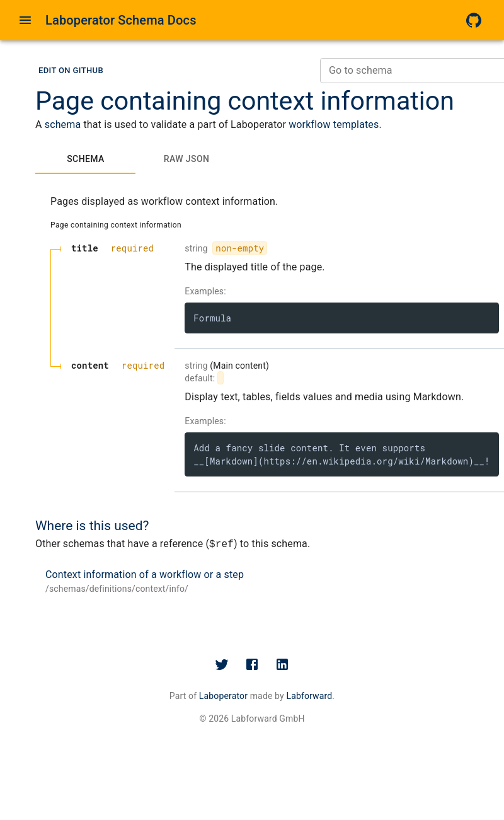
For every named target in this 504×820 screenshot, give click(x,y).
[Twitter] (222, 664)
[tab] (86, 159)
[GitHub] (474, 20)
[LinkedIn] (282, 664)
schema (63, 124)
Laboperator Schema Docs (121, 20)
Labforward (309, 696)
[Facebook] (252, 664)
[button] (71, 71)
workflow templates (334, 124)
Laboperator (223, 696)
